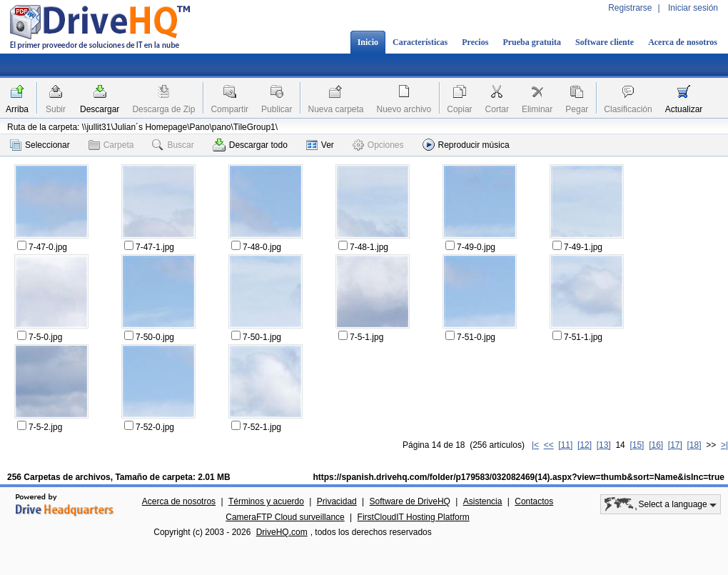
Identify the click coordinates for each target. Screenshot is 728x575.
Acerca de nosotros (683, 42)
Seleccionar (40, 145)
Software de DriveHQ (410, 501)
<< (549, 445)
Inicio (368, 42)
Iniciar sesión (693, 8)
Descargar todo (250, 145)
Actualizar (684, 109)
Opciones (378, 145)
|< (535, 445)
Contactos (534, 501)
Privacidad (337, 501)
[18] (694, 445)
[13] (604, 445)
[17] (675, 445)
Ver (320, 145)
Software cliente (605, 42)
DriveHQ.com (282, 532)
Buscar (173, 145)
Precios (475, 42)
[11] (565, 445)
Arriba (17, 109)
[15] (637, 445)
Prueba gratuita (532, 42)
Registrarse (630, 8)
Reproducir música (466, 145)
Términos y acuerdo (266, 501)
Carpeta (111, 145)
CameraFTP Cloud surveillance (285, 517)
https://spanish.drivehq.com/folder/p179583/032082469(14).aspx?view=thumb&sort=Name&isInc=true (519, 477)
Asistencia (483, 501)
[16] (656, 445)
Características (420, 42)
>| (724, 445)
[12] (585, 445)
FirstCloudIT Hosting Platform (414, 517)
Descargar (100, 109)
